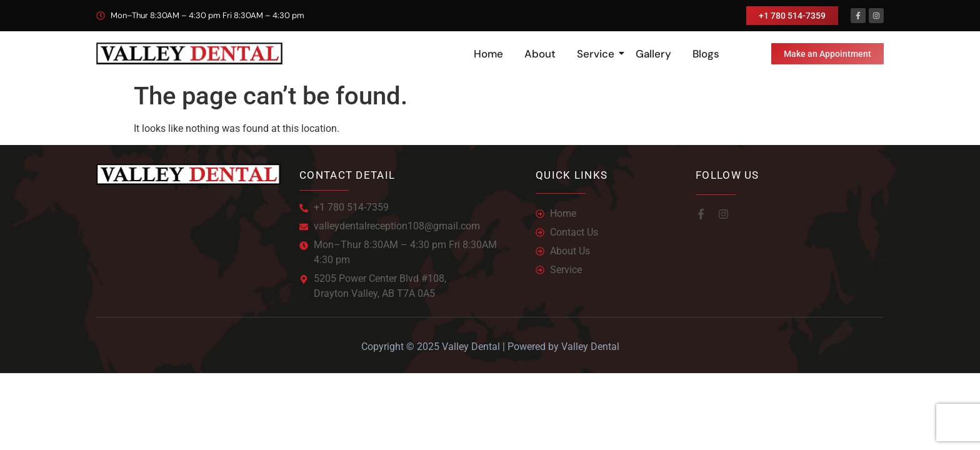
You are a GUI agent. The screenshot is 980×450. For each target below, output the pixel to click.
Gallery (653, 54)
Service (598, 54)
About (540, 54)
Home (488, 54)
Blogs (706, 54)
